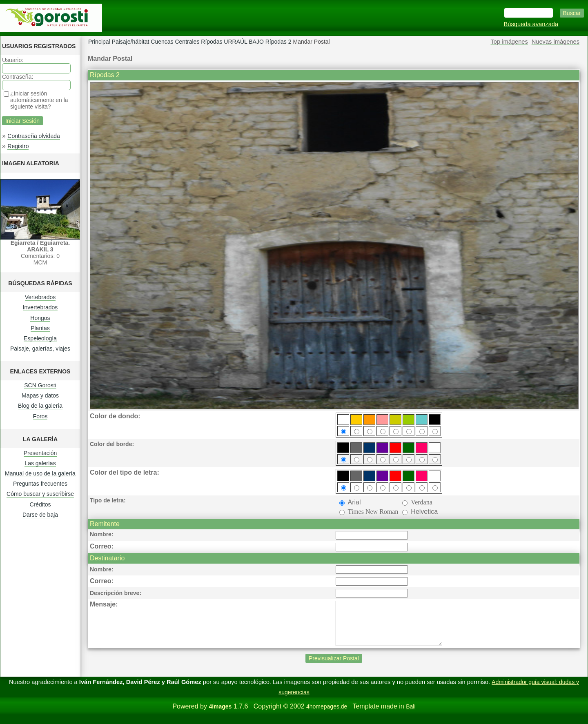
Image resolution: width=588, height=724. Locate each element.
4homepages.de (327, 715)
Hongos (40, 318)
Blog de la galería (40, 406)
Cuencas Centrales (175, 42)
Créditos (40, 504)
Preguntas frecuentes (40, 484)
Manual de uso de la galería (40, 473)
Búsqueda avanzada (531, 24)
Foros (40, 416)
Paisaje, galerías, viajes (40, 349)
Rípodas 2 (278, 42)
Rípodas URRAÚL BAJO (232, 42)
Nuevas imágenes (556, 42)
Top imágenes (509, 42)
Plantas (40, 328)
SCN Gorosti (40, 385)
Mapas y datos (40, 395)
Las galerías (40, 463)
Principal (99, 42)
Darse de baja (40, 515)
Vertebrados (40, 297)
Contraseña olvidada (33, 136)
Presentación (40, 453)
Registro (18, 146)
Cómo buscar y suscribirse (40, 494)
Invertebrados (40, 307)
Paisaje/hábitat (131, 42)
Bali (411, 715)
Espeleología (40, 338)
